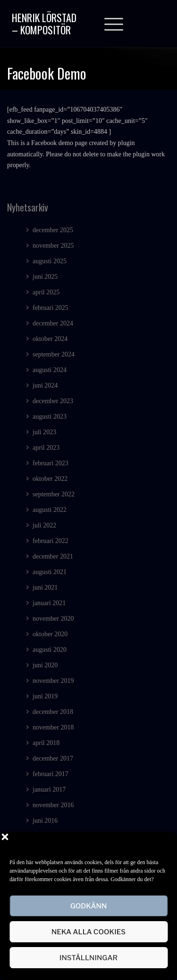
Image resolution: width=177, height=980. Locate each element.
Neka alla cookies (88, 932)
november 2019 (53, 681)
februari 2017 (51, 774)
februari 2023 (51, 463)
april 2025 (46, 292)
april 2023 (46, 448)
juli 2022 (44, 525)
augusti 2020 (50, 650)
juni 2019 (45, 696)
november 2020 (53, 619)
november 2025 (53, 246)
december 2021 (53, 556)
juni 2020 (45, 665)
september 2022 (54, 494)
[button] (163, 844)
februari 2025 (51, 308)
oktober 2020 (50, 634)
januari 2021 (49, 603)
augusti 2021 (50, 572)
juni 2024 (45, 385)
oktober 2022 (50, 479)
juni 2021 (45, 587)
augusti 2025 (50, 261)
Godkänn (89, 906)
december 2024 (53, 323)
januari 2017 (49, 790)
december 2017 (53, 758)
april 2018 (46, 743)
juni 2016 (45, 821)
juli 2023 (44, 432)
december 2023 (53, 401)
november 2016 (53, 805)
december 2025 (53, 230)
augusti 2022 (50, 510)
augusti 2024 (50, 370)
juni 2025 (45, 277)
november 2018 (53, 727)
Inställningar (88, 958)
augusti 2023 (50, 417)
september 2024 (54, 354)
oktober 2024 (50, 339)
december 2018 (53, 712)
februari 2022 (51, 541)
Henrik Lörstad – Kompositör (44, 24)
